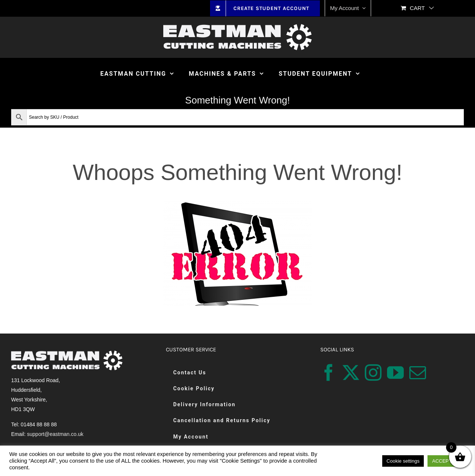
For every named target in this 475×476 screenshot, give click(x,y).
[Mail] (418, 373)
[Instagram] (373, 373)
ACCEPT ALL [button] (447, 461)
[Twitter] (351, 373)
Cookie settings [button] (403, 461)
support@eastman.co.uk (55, 434)
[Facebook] (329, 373)
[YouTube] (395, 373)
